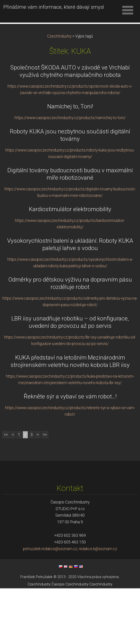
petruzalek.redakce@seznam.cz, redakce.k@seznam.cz (70, 605)
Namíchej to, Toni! (70, 162)
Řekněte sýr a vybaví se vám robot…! (70, 452)
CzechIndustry (59, 92)
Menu (128, 10)
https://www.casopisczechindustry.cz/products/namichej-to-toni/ (70, 174)
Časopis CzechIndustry (70, 640)
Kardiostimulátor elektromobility (70, 265)
